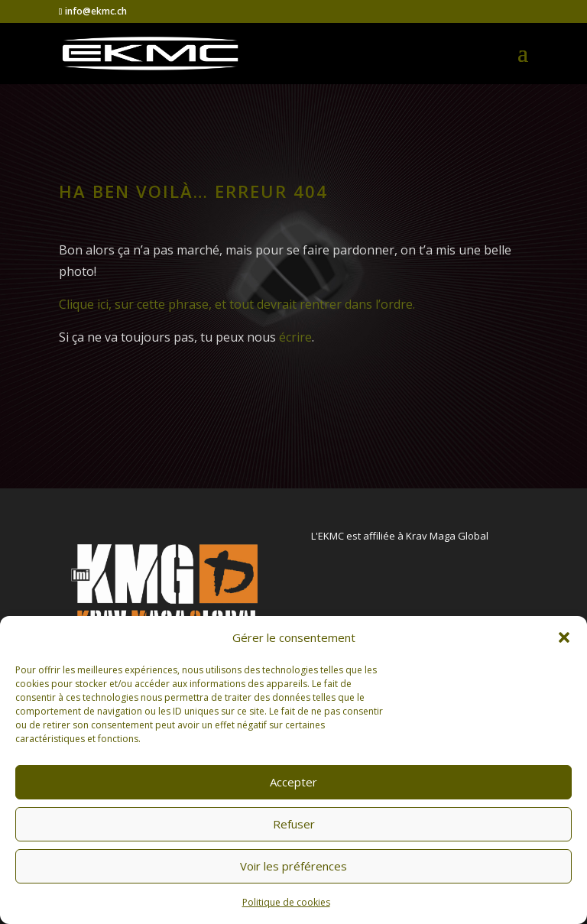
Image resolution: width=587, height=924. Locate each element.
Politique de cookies (286, 902)
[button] (564, 637)
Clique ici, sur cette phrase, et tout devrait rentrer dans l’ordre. (237, 304)
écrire (295, 337)
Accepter (293, 782)
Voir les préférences (293, 866)
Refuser (294, 824)
